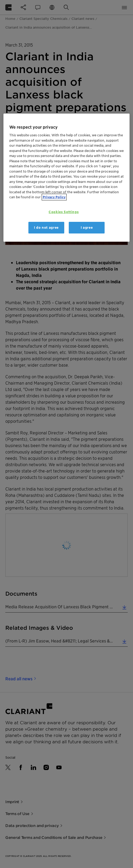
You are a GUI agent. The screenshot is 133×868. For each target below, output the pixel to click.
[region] (67, 178)
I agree (87, 228)
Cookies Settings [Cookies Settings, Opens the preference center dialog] (64, 212)
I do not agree (46, 228)
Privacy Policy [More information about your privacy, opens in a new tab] (54, 197)
